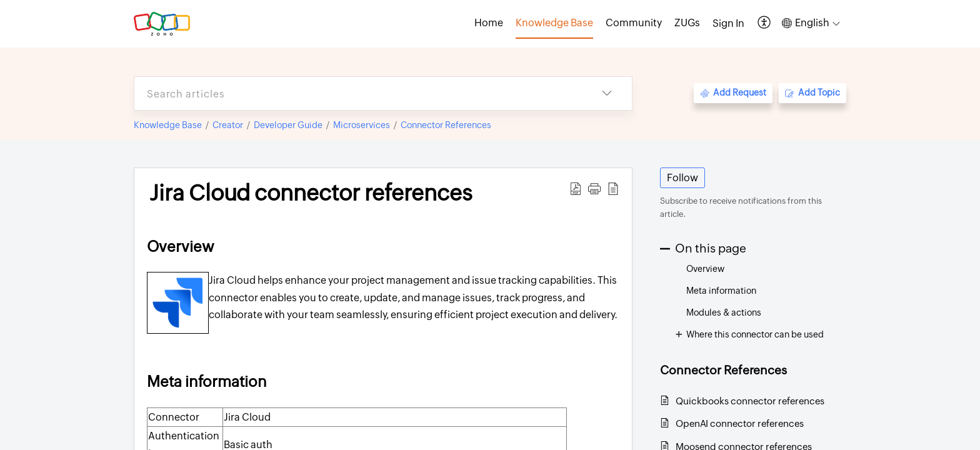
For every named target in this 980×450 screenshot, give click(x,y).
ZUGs (687, 23)
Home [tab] (489, 23)
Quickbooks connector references (750, 401)
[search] (358, 93)
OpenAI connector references (740, 423)
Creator (228, 125)
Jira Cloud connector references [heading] (311, 193)
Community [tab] (634, 23)
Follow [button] (682, 178)
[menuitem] (728, 24)
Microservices (362, 125)
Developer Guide (288, 125)
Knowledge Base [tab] (554, 23)
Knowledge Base (168, 125)
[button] (765, 23)
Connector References (446, 125)
